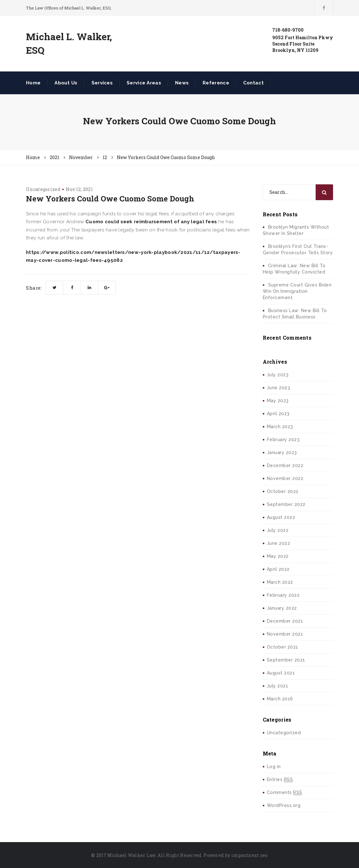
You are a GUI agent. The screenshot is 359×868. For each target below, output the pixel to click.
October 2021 (283, 647)
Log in (274, 766)
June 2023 (279, 388)
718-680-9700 (288, 30)
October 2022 (283, 491)
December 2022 (285, 465)
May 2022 (278, 556)
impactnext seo (250, 855)
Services (102, 83)
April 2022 (278, 569)
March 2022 (280, 582)
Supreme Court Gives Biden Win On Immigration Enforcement (297, 291)
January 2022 (282, 608)
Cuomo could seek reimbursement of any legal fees (151, 222)
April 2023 (278, 414)
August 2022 (281, 517)
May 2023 (278, 401)
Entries (280, 780)
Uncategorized (43, 189)
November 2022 (285, 478)
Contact (253, 83)
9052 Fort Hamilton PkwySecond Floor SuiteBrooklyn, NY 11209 (303, 44)
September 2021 (286, 660)
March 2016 (280, 699)
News (182, 83)
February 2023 (283, 440)
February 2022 (283, 595)
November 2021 (285, 634)
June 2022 (279, 543)
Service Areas (144, 83)
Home (33, 83)
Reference (216, 83)
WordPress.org (284, 805)
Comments (285, 793)
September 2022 (286, 504)
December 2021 (285, 621)
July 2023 (278, 375)
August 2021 (281, 673)
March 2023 (280, 427)
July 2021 (278, 686)
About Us (66, 83)
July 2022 (278, 530)
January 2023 (282, 452)
